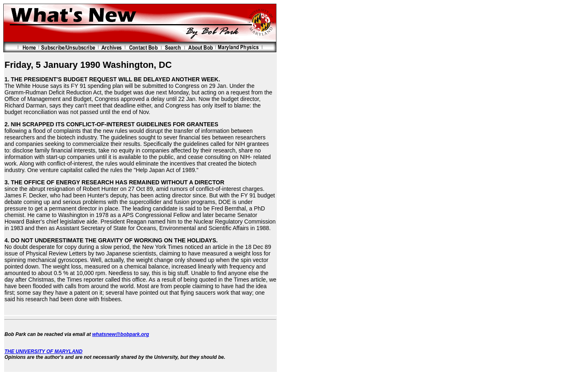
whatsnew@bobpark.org (121, 334)
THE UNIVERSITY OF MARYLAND (43, 351)
